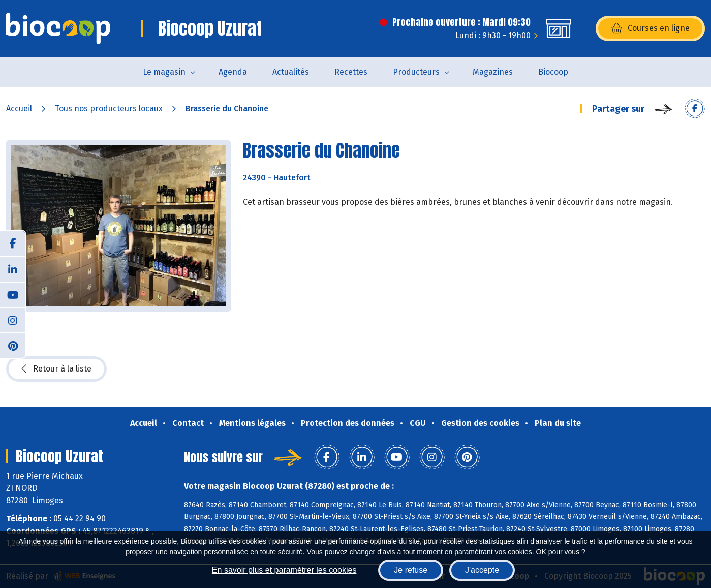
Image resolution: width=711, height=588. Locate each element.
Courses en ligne (650, 28)
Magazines (493, 72)
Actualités (291, 72)
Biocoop (553, 72)
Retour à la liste (56, 369)
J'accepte (482, 570)
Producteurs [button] (416, 72)
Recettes (351, 72)
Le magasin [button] (164, 72)
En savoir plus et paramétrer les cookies (284, 570)
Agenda (233, 72)
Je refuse (411, 570)
